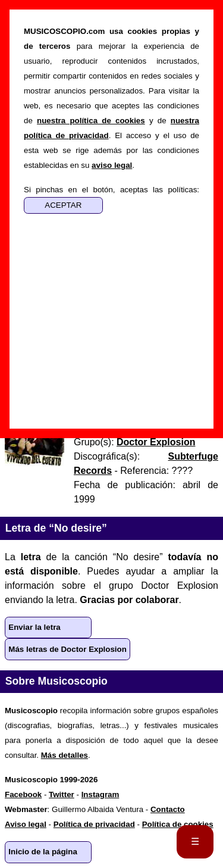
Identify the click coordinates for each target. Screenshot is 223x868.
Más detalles (65, 755)
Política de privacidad (94, 824)
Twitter (62, 794)
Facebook (23, 794)
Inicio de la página (43, 852)
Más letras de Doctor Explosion (67, 649)
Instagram (100, 794)
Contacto (168, 809)
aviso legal (112, 165)
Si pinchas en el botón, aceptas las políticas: (111, 190)
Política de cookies (178, 824)
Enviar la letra (34, 627)
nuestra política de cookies (91, 121)
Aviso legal (26, 824)
